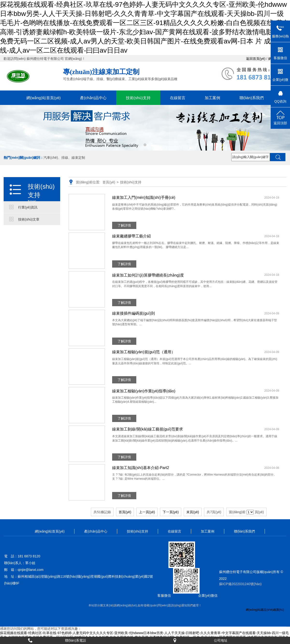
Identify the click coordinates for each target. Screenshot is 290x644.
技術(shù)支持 (138, 98)
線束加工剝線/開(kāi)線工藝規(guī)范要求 (147, 429)
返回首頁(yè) (256, 59)
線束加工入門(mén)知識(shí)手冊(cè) (144, 197)
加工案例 (212, 98)
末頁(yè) (193, 512)
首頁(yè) (109, 182)
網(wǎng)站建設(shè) (259, 610)
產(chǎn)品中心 (93, 98)
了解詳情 (124, 225)
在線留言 (178, 98)
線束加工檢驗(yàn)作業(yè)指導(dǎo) (144, 391)
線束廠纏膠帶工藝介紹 (131, 236)
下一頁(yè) (171, 512)
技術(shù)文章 (29, 219)
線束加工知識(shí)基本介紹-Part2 (141, 468)
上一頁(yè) (147, 512)
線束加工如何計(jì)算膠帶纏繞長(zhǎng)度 (148, 275)
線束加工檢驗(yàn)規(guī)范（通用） (144, 352)
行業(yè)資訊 (28, 207)
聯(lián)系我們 (252, 98)
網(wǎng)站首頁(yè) (43, 98)
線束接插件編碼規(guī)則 (134, 313)
